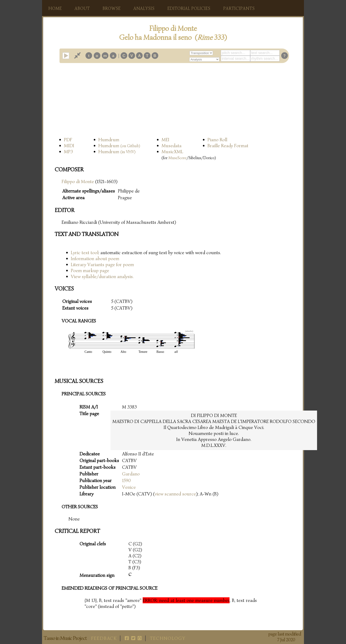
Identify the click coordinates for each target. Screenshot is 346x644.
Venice (129, 487)
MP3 (68, 152)
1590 (126, 480)
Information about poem (95, 259)
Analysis (144, 9)
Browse (112, 9)
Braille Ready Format (228, 146)
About (82, 9)
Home (55, 9)
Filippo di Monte (78, 181)
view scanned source (175, 494)
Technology (168, 638)
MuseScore (177, 158)
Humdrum (109, 140)
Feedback (104, 638)
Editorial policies (189, 9)
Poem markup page (90, 270)
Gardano (131, 474)
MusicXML (172, 152)
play (69, 56)
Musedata (172, 146)
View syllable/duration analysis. (102, 276)
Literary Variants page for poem (102, 264)
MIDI (69, 146)
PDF (68, 140)
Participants (239, 9)
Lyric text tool (85, 253)
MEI (165, 140)
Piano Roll (217, 140)
